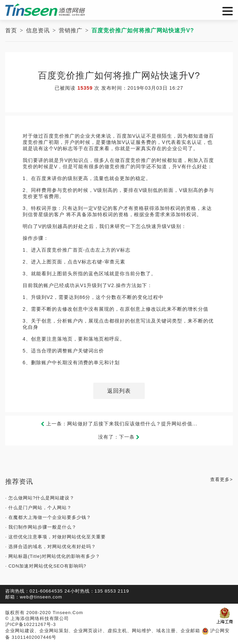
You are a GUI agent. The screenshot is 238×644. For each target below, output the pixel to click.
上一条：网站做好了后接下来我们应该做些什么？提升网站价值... (119, 424)
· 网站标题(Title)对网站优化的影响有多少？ (53, 556)
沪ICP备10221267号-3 (31, 624)
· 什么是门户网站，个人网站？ (38, 508)
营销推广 (71, 30)
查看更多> (221, 479)
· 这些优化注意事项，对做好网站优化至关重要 (55, 537)
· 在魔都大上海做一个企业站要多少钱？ (48, 517)
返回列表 (119, 391)
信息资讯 (38, 30)
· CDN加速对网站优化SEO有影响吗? (46, 566)
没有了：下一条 (119, 437)
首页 (11, 30)
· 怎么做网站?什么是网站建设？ (40, 498)
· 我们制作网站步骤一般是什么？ (41, 527)
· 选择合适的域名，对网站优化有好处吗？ (51, 547)
